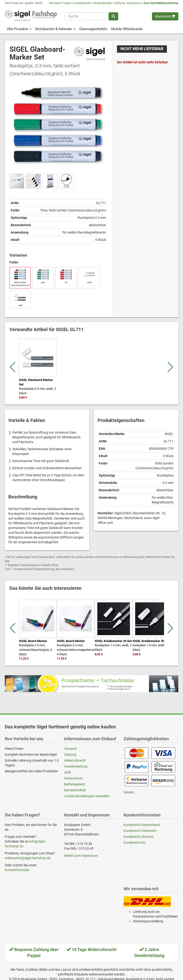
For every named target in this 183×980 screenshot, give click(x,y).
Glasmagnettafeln (93, 29)
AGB (67, 772)
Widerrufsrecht (75, 760)
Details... (130, 792)
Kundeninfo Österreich (140, 831)
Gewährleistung (76, 766)
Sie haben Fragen (60, 3)
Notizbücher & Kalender (55, 29)
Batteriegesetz (75, 784)
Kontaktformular (17, 870)
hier (7, 561)
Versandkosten (102, 3)
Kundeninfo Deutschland (142, 825)
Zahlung (119, 3)
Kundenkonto (82, 3)
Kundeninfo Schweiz (138, 837)
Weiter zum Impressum (81, 856)
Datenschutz (74, 778)
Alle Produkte (19, 29)
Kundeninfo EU (134, 843)
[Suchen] (113, 16)
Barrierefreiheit (75, 790)
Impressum (134, 3)
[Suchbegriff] (87, 16)
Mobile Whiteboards (127, 29)
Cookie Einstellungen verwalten (87, 796)
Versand (70, 749)
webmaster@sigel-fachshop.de (28, 858)
